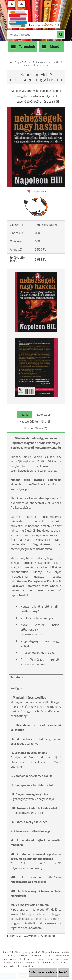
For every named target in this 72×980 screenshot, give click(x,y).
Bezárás (64, 972)
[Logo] (34, 19)
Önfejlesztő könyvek (32, 62)
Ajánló (24, 414)
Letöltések (44, 414)
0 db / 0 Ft (58, 5)
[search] (60, 35)
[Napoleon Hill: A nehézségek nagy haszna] (36, 108)
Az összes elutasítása (43, 972)
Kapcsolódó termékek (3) (36, 421)
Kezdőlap (15, 62)
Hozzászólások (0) (35, 428)
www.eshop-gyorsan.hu (39, 936)
